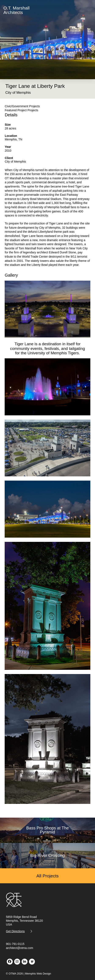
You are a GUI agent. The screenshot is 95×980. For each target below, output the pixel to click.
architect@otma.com (20, 948)
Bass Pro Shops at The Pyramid (47, 830)
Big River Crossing (47, 856)
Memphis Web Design (38, 974)
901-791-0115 (15, 944)
